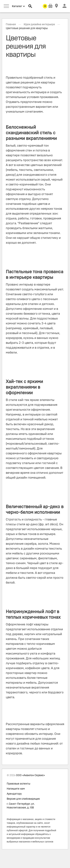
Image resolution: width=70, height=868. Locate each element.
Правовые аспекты (18, 784)
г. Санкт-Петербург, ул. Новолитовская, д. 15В (21, 806)
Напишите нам (16, 789)
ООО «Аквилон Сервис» (30, 775)
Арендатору (14, 794)
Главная (11, 24)
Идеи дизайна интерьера (39, 24)
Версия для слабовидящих (23, 799)
